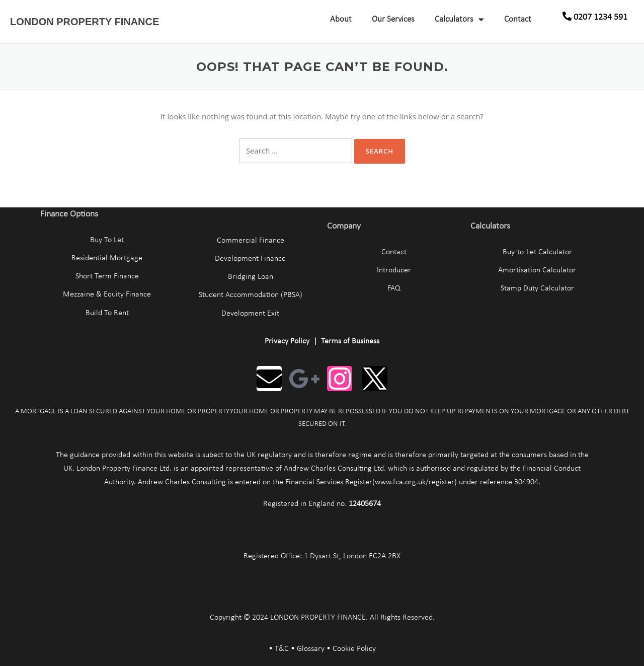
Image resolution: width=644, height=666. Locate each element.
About (341, 19)
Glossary (311, 649)
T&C (282, 649)
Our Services (393, 19)
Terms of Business (350, 341)
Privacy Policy (287, 341)
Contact (518, 19)
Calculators (459, 19)
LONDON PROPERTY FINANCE (85, 22)
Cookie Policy (354, 649)
